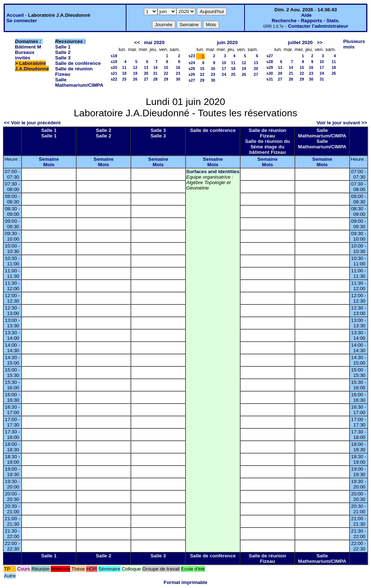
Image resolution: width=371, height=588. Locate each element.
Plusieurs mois (354, 44)
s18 (114, 56)
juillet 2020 (300, 42)
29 (166, 79)
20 (146, 73)
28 (155, 79)
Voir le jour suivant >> (342, 123)
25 (124, 79)
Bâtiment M (28, 47)
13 (146, 67)
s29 (270, 67)
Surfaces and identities (213, 172)
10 (224, 63)
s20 (114, 67)
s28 (270, 62)
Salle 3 (63, 58)
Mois (49, 165)
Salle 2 (63, 52)
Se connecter (22, 21)
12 (135, 67)
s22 (114, 79)
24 (224, 74)
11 (124, 67)
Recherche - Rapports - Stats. (306, 21)
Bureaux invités (25, 55)
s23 (192, 56)
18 (124, 73)
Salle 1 (63, 47)
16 (178, 67)
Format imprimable (185, 582)
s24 (192, 63)
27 (146, 79)
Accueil (15, 15)
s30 (270, 73)
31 (322, 79)
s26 (192, 74)
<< (137, 42)
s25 (192, 69)
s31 (270, 79)
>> (320, 42)
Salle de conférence (78, 63)
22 (166, 73)
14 (155, 67)
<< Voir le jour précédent (32, 123)
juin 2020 (227, 42)
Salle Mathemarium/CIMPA (79, 82)
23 (178, 73)
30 (178, 79)
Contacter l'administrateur (318, 26)
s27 (192, 80)
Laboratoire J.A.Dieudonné (32, 66)
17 (224, 69)
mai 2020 (154, 42)
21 (155, 73)
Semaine (49, 159)
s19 (114, 62)
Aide (306, 15)
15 (166, 67)
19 (135, 73)
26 (135, 79)
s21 (114, 73)
